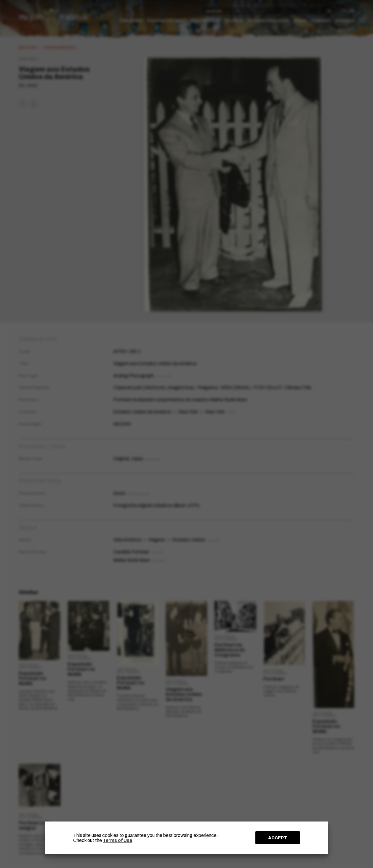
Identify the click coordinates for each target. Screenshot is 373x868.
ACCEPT (278, 838)
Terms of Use (117, 840)
